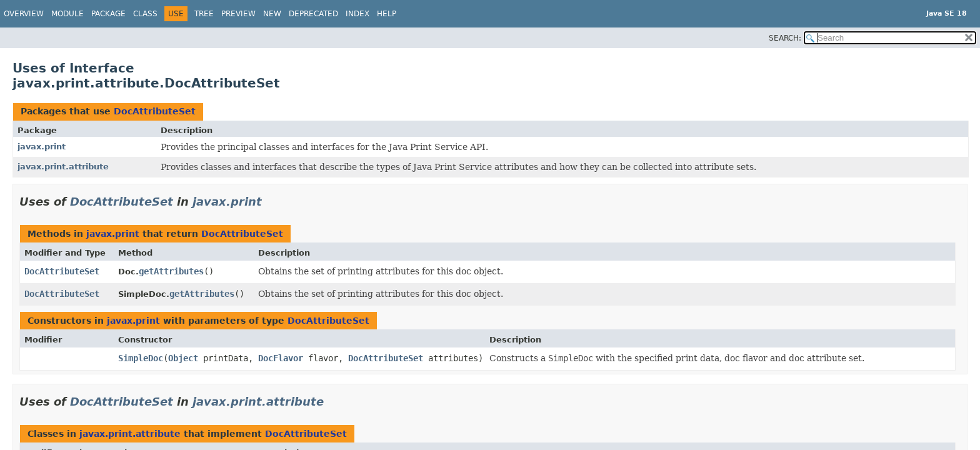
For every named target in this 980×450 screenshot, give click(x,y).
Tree (204, 14)
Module (67, 14)
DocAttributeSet (155, 111)
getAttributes (171, 271)
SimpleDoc (141, 358)
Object (183, 358)
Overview (24, 14)
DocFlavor (281, 358)
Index (357, 14)
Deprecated (313, 14)
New (272, 14)
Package (108, 14)
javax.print (42, 147)
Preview (238, 14)
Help (387, 14)
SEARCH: (785, 38)
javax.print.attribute (63, 167)
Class (145, 14)
